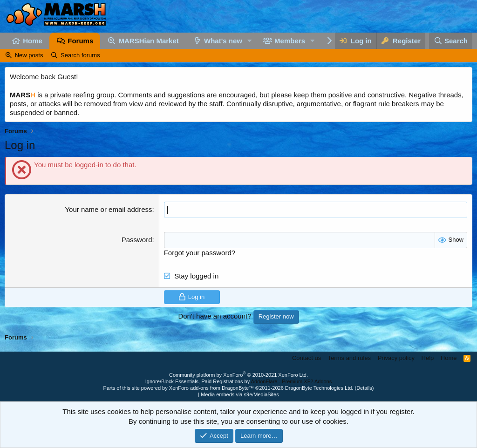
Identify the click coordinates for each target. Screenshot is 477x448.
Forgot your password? (200, 253)
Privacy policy (396, 358)
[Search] (451, 41)
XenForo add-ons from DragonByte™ (211, 388)
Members (290, 41)
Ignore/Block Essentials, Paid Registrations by (238, 381)
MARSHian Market (149, 41)
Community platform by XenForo (238, 375)
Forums (80, 41)
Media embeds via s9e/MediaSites (240, 394)
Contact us (307, 358)
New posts (29, 55)
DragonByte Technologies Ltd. (319, 388)
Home (33, 41)
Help (428, 358)
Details (364, 388)
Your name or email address (108, 209)
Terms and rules (349, 358)
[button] (250, 41)
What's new (223, 41)
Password (137, 240)
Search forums (80, 55)
